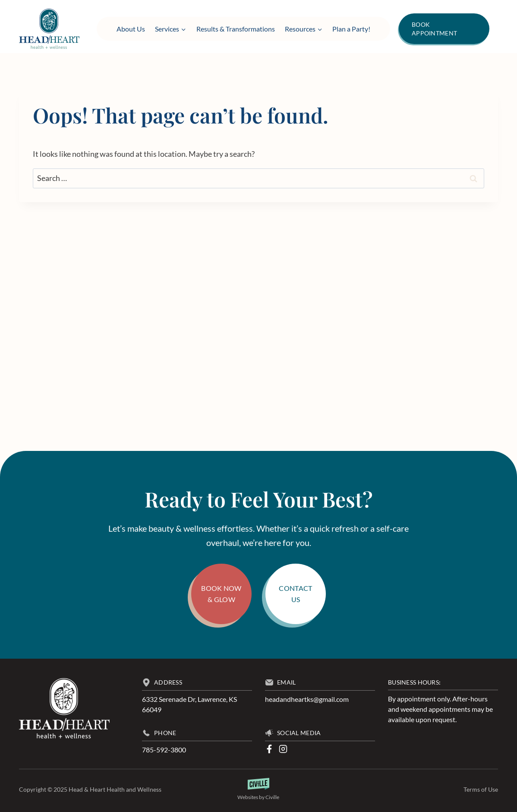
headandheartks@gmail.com (307, 699)
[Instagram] (283, 749)
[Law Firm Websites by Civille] (259, 790)
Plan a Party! (351, 29)
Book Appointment (434, 29)
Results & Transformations (236, 29)
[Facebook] (269, 749)
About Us (131, 29)
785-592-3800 (164, 750)
